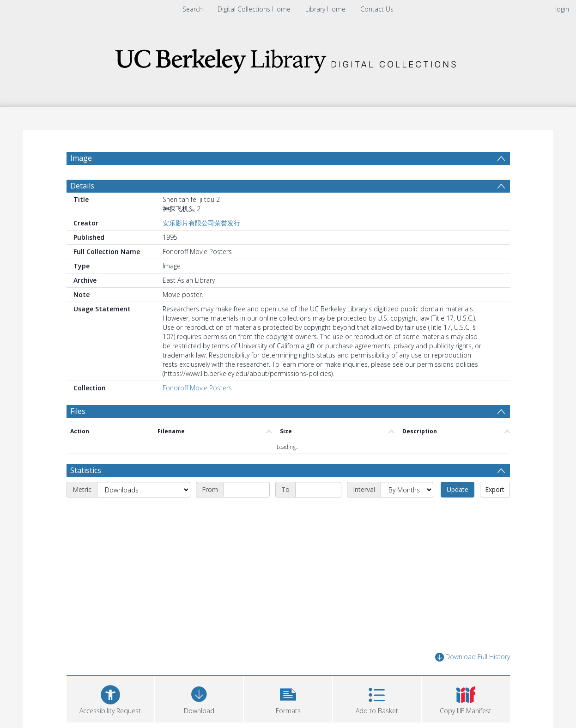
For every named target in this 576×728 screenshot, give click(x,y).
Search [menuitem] (193, 9)
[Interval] (407, 490)
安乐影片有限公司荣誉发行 (201, 223)
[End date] (318, 490)
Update (458, 489)
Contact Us (377, 9)
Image (81, 158)
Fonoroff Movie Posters (197, 388)
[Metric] (144, 490)
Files (78, 411)
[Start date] (247, 490)
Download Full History (473, 657)
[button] (288, 698)
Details (82, 186)
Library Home (325, 9)
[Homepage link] (288, 58)
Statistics (86, 470)
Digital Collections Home (254, 9)
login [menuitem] (562, 9)
